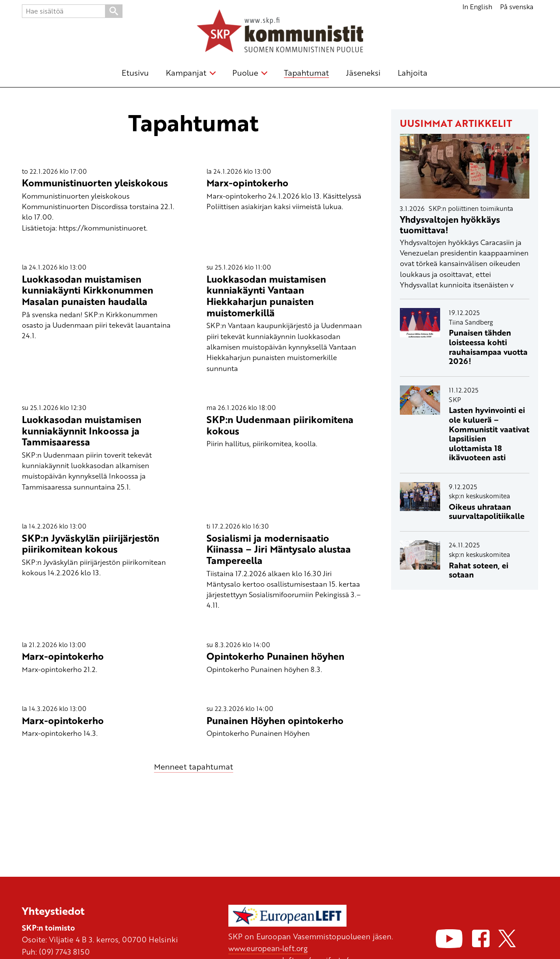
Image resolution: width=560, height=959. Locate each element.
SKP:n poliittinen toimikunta (471, 208)
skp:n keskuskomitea (479, 496)
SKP (455, 399)
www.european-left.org (269, 948)
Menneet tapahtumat (194, 766)
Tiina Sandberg (471, 322)
